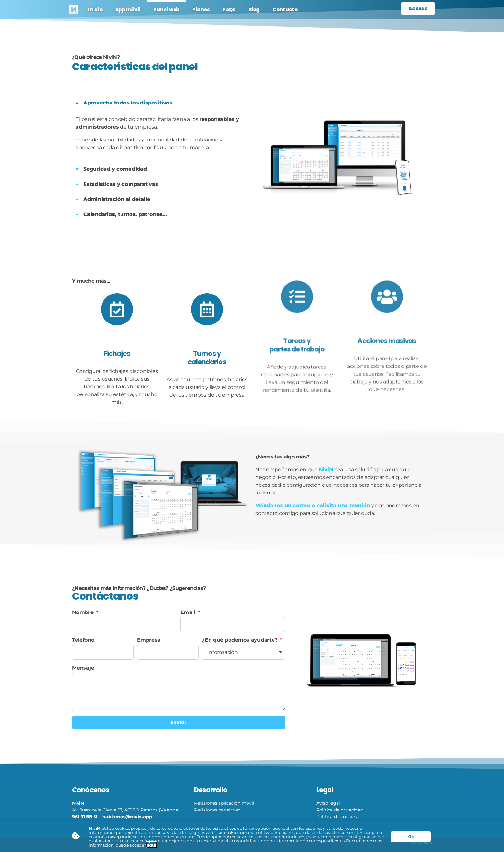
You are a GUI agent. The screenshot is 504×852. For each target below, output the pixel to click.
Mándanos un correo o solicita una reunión (313, 506)
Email (189, 612)
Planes (201, 9)
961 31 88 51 (85, 817)
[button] (160, 103)
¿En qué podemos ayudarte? (240, 640)
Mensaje (83, 668)
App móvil (128, 9)
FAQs (229, 9)
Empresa (149, 640)
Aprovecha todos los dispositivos (128, 103)
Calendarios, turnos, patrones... (125, 214)
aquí (152, 845)
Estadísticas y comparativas (121, 184)
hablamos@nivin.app (127, 817)
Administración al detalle (117, 199)
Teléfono (83, 640)
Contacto (285, 9)
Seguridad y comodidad (115, 169)
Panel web (166, 9)
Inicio (95, 9)
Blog (254, 9)
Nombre (83, 612)
